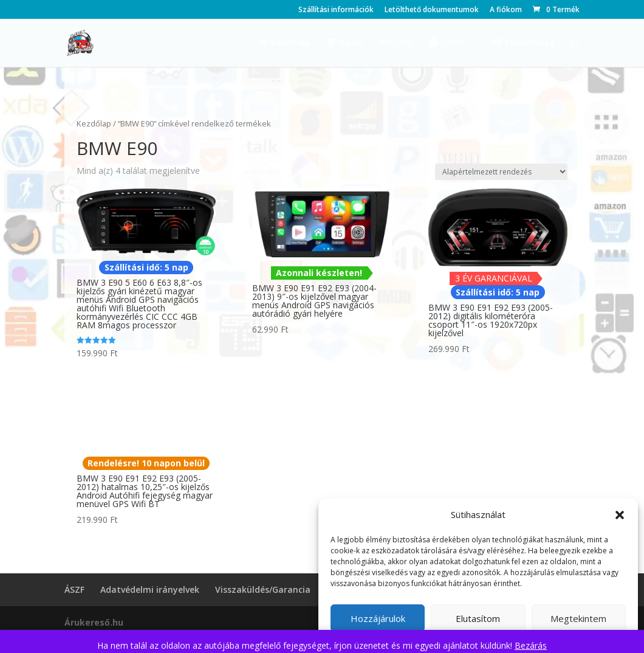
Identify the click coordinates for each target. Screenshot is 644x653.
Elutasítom (478, 618)
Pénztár (396, 43)
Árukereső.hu (94, 622)
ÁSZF (74, 589)
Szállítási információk (336, 10)
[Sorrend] (501, 172)
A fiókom (506, 10)
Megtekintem (578, 618)
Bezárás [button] (531, 645)
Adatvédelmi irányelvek (150, 589)
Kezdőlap (94, 123)
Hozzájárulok (378, 618)
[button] (620, 515)
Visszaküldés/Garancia (263, 589)
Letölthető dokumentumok (432, 10)
